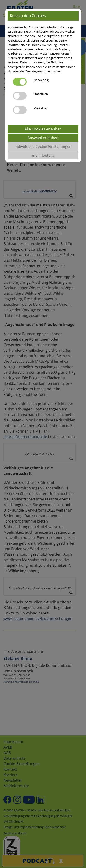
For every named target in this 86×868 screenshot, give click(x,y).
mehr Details (43, 155)
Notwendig (41, 80)
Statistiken (41, 94)
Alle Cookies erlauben (43, 129)
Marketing (40, 108)
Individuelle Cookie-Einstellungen (43, 147)
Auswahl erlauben (43, 138)
